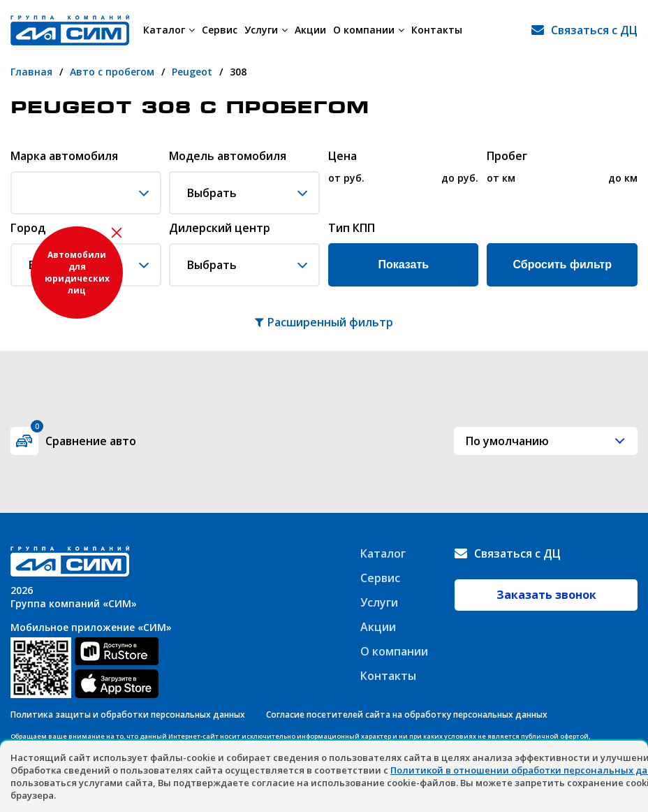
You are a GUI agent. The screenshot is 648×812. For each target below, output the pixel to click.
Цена (343, 157)
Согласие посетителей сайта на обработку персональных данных (407, 715)
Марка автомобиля (64, 157)
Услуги (266, 30)
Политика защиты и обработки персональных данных (128, 715)
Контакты (437, 30)
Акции (310, 30)
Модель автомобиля (228, 157)
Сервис (220, 30)
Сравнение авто (83, 438)
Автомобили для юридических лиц (77, 273)
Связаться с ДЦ (594, 30)
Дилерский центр (220, 229)
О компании (369, 30)
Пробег (507, 157)
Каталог (169, 30)
